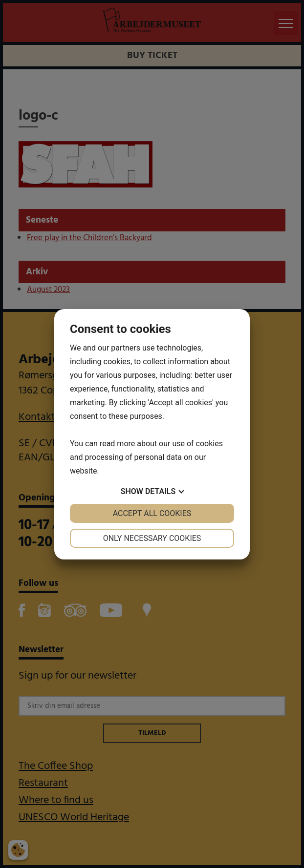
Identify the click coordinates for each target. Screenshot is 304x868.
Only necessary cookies (152, 538)
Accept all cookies (152, 513)
